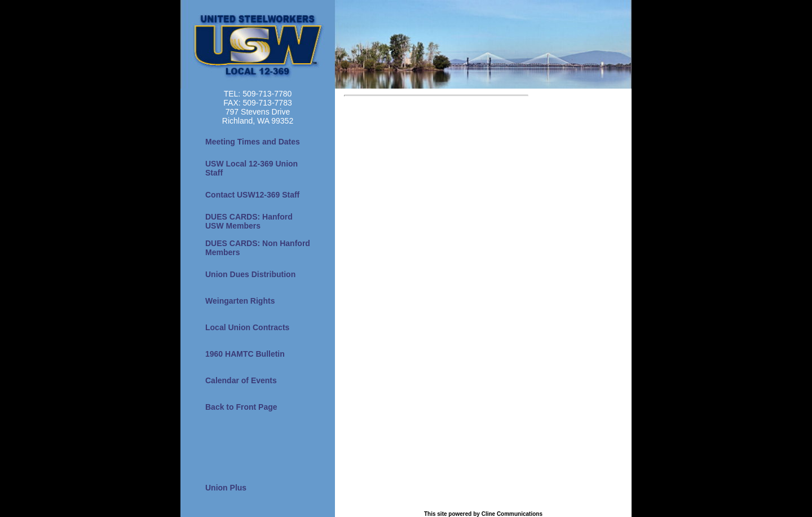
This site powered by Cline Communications (483, 514)
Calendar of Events (241, 380)
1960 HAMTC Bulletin (245, 354)
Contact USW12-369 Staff (252, 195)
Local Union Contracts (247, 327)
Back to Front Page (241, 407)
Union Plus (226, 488)
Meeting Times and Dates (253, 142)
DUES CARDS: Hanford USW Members (249, 221)
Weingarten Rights (240, 301)
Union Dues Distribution (250, 274)
